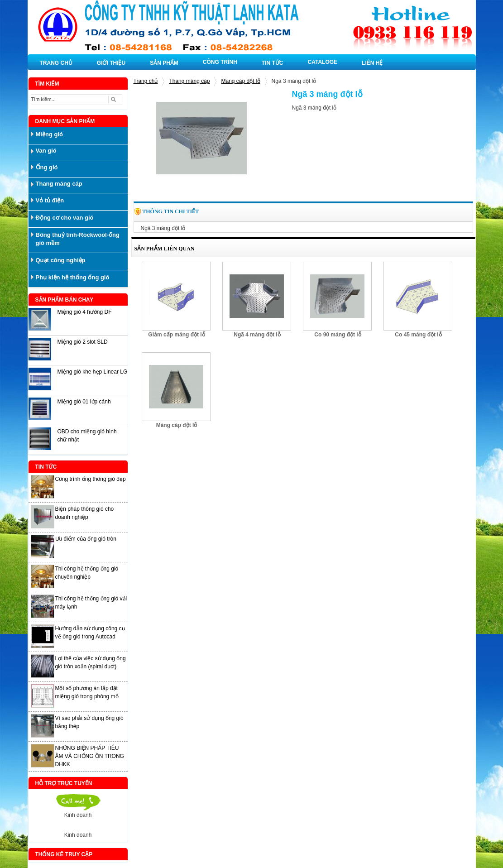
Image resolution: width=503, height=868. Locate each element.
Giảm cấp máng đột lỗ (176, 335)
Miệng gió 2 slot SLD (83, 342)
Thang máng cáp (189, 81)
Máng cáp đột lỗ (240, 81)
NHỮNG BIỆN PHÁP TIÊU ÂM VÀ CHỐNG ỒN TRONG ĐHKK (90, 756)
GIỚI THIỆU (111, 63)
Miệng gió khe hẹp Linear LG (93, 372)
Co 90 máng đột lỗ (338, 335)
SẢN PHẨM (164, 63)
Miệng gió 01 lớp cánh (84, 402)
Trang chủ (146, 81)
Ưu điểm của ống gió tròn (86, 539)
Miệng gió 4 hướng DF (85, 312)
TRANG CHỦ (56, 63)
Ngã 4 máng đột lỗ (257, 335)
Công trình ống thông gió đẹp (91, 479)
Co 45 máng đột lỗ (418, 335)
